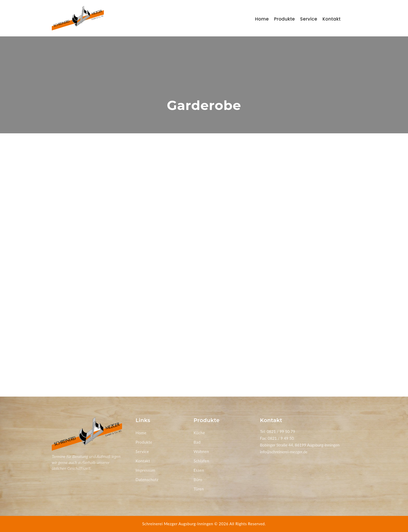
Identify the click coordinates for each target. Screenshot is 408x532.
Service (309, 19)
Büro (198, 480)
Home (262, 19)
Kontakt (331, 19)
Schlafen (201, 461)
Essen (199, 470)
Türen (199, 489)
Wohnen (201, 451)
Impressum (145, 470)
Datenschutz (147, 480)
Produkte (284, 19)
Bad (197, 442)
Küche (199, 433)
